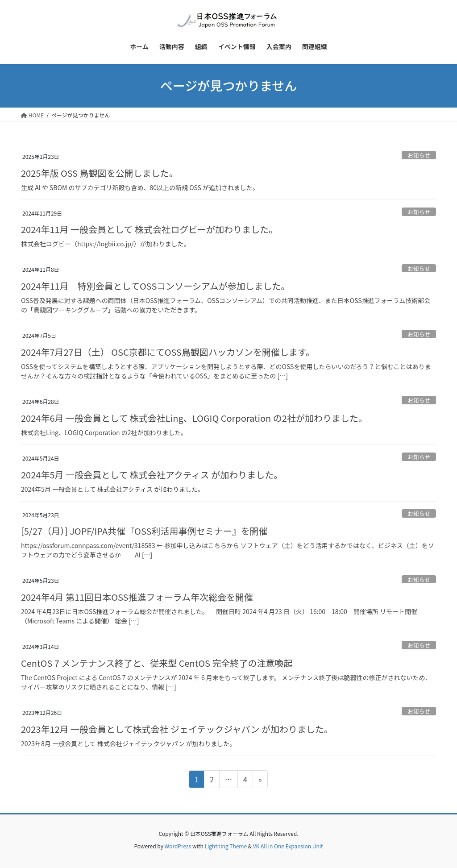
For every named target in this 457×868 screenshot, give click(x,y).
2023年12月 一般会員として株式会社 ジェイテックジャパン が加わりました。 (177, 729)
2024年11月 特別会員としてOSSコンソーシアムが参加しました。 (156, 286)
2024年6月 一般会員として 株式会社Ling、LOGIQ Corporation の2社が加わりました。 (194, 418)
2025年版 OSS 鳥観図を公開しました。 (100, 173)
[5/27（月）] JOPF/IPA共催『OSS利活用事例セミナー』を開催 (144, 531)
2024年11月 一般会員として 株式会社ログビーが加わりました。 (149, 229)
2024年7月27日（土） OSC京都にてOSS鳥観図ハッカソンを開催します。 (168, 352)
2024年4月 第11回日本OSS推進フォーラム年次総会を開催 (137, 597)
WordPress (178, 846)
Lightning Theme (226, 846)
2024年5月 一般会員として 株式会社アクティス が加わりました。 (152, 475)
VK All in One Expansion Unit (288, 846)
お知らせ (419, 155)
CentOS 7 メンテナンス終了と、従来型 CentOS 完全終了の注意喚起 (157, 663)
